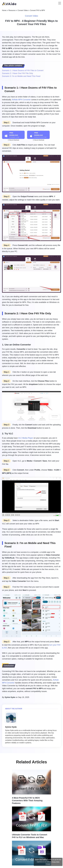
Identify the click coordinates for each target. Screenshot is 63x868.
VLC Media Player (26, 438)
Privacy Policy (56, 862)
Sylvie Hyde (10, 697)
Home (4, 10)
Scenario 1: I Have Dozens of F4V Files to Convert (23, 70)
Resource (12, 10)
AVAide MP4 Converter (21, 100)
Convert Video (23, 10)
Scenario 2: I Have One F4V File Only (17, 73)
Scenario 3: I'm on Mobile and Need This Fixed (21, 76)
